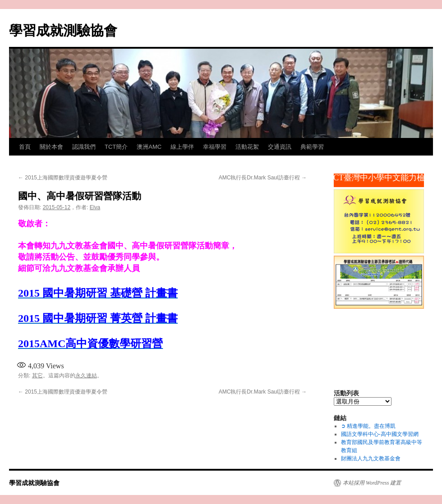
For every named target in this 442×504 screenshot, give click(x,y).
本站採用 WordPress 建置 (372, 483)
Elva (95, 207)
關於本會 (51, 147)
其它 (37, 376)
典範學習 (312, 147)
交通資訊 (280, 147)
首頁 (25, 147)
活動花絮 (247, 147)
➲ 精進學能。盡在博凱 (368, 426)
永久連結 (86, 376)
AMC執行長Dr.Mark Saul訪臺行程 (263, 178)
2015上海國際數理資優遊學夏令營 (63, 178)
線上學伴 (182, 147)
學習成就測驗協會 (63, 30)
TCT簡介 (116, 147)
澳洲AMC (149, 147)
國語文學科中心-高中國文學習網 (380, 434)
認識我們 (84, 147)
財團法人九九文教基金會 (371, 458)
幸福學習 (215, 147)
